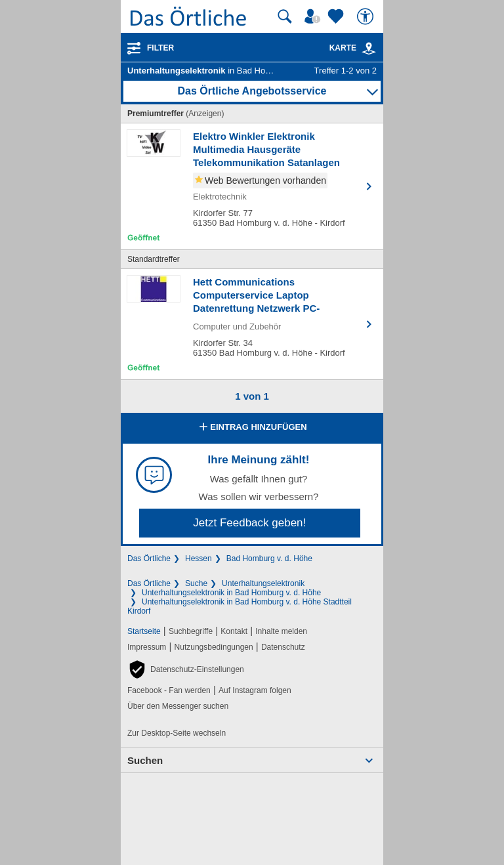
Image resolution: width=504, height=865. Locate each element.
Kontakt (234, 631)
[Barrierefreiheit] (367, 16)
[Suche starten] (285, 16)
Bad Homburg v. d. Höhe (269, 559)
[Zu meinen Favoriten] (337, 16)
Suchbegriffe (191, 631)
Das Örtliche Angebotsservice (252, 91)
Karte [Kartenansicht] (353, 48)
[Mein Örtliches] (314, 16)
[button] (186, 669)
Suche (196, 583)
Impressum (147, 647)
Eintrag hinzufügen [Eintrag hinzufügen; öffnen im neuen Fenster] (252, 428)
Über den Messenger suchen (178, 706)
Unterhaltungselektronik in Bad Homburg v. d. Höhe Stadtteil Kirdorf (240, 606)
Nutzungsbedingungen (214, 647)
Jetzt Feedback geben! (249, 523)
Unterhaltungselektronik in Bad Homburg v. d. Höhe (231, 593)
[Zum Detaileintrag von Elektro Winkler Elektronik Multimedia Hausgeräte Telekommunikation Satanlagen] (252, 186)
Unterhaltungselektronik (263, 583)
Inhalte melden (281, 631)
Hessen (199, 559)
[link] (369, 49)
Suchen (145, 760)
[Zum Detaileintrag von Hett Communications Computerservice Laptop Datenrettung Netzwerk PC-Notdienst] (252, 324)
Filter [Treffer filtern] (160, 48)
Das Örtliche (149, 559)
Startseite (144, 631)
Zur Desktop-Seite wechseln (177, 733)
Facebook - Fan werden (169, 690)
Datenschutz (283, 647)
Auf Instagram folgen (255, 690)
